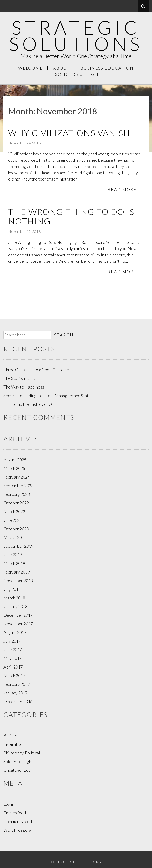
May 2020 (13, 537)
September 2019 (19, 546)
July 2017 (12, 641)
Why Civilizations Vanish (69, 133)
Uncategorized (17, 770)
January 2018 (15, 606)
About (62, 68)
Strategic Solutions (76, 35)
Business (12, 735)
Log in (9, 804)
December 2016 (18, 701)
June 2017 (13, 650)
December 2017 (18, 615)
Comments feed (18, 821)
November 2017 (18, 624)
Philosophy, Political (22, 753)
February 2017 (17, 684)
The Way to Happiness (24, 387)
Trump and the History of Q (28, 404)
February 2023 (17, 494)
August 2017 (15, 632)
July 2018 (12, 589)
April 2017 (13, 667)
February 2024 (17, 477)
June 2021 (13, 520)
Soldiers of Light (78, 74)
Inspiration (13, 744)
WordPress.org (17, 830)
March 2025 (14, 468)
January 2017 (15, 693)
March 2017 (14, 675)
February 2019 (17, 572)
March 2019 (14, 563)
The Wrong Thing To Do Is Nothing (71, 216)
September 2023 (19, 486)
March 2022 (14, 511)
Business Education (107, 68)
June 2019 (13, 555)
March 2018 (14, 598)
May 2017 (13, 658)
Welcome (30, 68)
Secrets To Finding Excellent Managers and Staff (47, 395)
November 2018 (18, 581)
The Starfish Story (19, 378)
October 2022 (16, 503)
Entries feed (15, 813)
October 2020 (16, 529)
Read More (122, 189)
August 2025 (15, 460)
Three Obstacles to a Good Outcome (36, 370)
